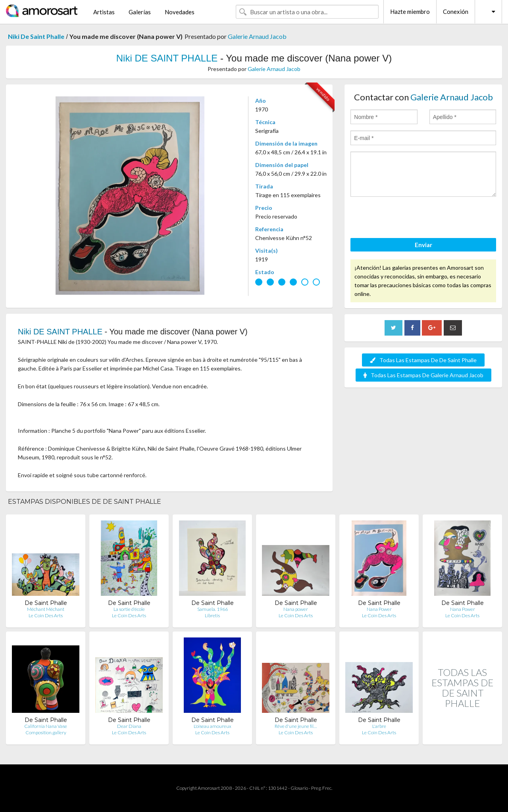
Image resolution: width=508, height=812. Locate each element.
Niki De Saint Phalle (36, 36)
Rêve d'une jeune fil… (296, 726)
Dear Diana (129, 726)
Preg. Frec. (322, 788)
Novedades (180, 12)
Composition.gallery (46, 732)
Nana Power (379, 609)
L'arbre (379, 726)
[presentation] (411, 219)
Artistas (104, 12)
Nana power (296, 609)
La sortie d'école (129, 609)
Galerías (140, 12)
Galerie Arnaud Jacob (257, 36)
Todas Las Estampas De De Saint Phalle (423, 360)
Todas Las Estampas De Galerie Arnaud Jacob (423, 375)
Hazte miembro (410, 12)
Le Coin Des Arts (46, 615)
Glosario (299, 788)
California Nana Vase (46, 726)
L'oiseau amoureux (213, 726)
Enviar (423, 245)
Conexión (456, 12)
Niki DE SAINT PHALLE (167, 58)
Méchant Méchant (46, 609)
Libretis (212, 615)
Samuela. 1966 (213, 609)
